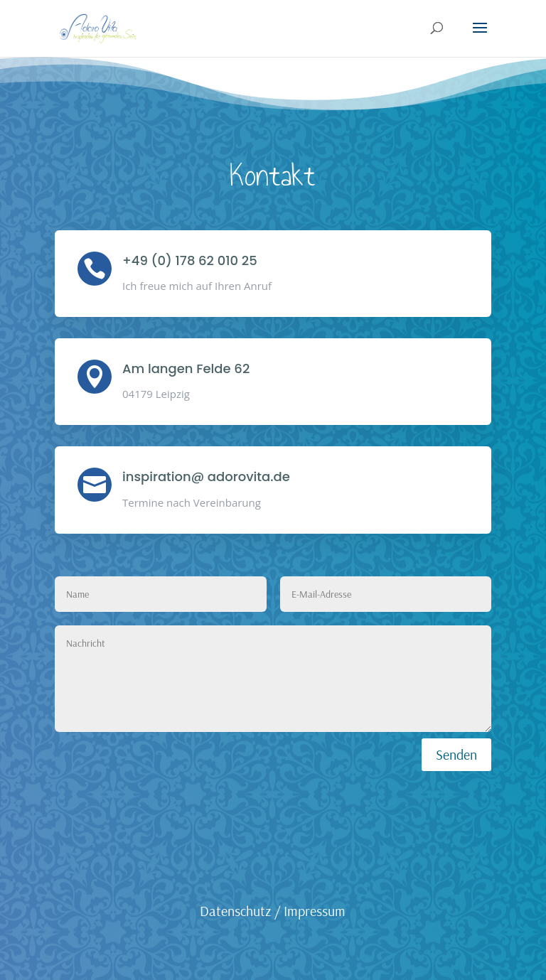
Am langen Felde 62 (186, 368)
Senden (456, 754)
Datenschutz (235, 911)
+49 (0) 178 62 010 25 (190, 260)
